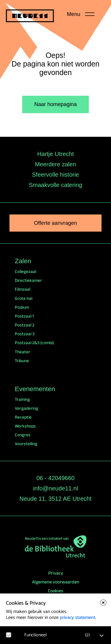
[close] (103, 603)
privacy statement (78, 618)
